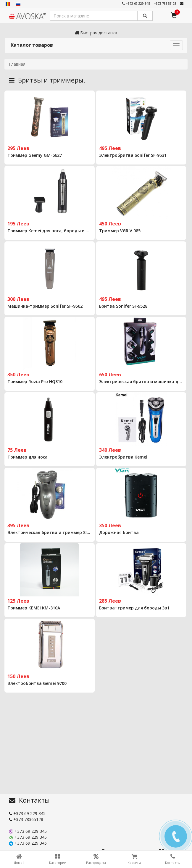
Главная (17, 64)
